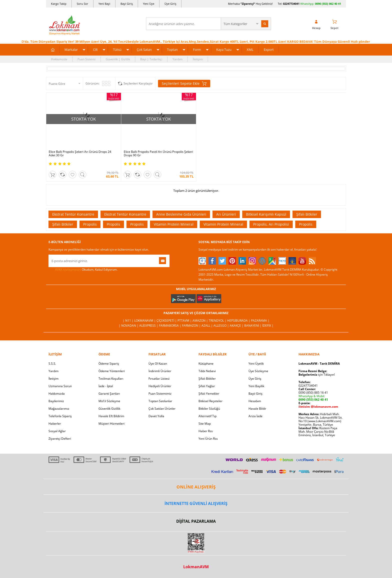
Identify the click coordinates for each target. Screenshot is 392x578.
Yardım (177, 59)
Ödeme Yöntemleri (112, 371)
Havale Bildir (257, 409)
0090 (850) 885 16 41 (313, 393)
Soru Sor (82, 4)
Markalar (71, 50)
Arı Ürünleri (226, 214)
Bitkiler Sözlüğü (209, 409)
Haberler (55, 424)
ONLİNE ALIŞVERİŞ (196, 487)
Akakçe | (237, 326)
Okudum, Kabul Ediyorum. (83, 270)
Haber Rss (206, 431)
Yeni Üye (149, 4)
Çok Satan (144, 50)
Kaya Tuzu (224, 50)
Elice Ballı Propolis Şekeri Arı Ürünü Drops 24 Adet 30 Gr (80, 154)
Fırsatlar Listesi (159, 379)
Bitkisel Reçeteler (210, 401)
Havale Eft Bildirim (111, 416)
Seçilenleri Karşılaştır (138, 83)
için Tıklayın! (317, 375)
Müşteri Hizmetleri (111, 424)
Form (197, 50)
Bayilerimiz (56, 401)
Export (269, 50)
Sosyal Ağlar (57, 431)
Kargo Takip (59, 4)
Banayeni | (253, 326)
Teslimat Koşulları (111, 379)
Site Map (205, 424)
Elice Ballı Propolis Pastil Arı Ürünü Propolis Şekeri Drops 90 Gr (158, 154)
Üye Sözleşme (258, 371)
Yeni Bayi (104, 4)
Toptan (172, 50)
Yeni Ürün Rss (208, 439)
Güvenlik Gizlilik (109, 409)
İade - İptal (106, 386)
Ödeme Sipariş (109, 364)
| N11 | (128, 321)
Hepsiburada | (239, 321)
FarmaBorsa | (170, 326)
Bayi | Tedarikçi (151, 59)
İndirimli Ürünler (160, 371)
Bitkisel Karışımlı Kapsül (266, 214)
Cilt (95, 50)
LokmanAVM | (145, 321)
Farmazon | (192, 326)
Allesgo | (222, 326)
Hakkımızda (59, 59)
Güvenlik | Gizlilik (118, 59)
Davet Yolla (156, 416)
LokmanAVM (196, 567)
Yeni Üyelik (256, 364)
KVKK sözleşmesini (68, 269)
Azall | (207, 326)
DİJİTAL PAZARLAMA (196, 521)
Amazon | (201, 321)
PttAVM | (185, 321)
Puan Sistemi (86, 59)
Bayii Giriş (255, 394)
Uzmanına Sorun (60, 386)
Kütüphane (206, 364)
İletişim (198, 59)
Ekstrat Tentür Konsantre (73, 214)
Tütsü (117, 50)
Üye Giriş (170, 4)
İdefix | (268, 326)
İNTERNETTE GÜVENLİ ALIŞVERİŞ (196, 503)
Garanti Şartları (109, 394)
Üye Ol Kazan (158, 364)
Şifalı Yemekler (209, 394)
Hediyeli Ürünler (160, 386)
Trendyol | (218, 321)
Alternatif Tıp (207, 416)
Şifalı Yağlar (207, 386)
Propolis (90, 224)
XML (250, 50)
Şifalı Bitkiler (307, 214)
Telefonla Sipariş (60, 416)
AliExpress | (149, 326)
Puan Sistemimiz (160, 394)
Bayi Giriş (127, 4)
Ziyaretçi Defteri (60, 439)
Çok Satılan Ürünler (162, 409)
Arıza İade (255, 416)
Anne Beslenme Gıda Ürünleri (181, 214)
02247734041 (291, 4)
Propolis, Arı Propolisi (271, 224)
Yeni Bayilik (256, 386)
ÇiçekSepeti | (167, 321)
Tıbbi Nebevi (207, 371)
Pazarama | (260, 321)
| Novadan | (129, 326)
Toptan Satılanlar (160, 401)
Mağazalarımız (59, 409)
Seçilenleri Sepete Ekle (184, 84)
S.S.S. (52, 364)
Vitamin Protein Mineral (174, 224)
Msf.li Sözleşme (109, 401)
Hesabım (255, 401)
